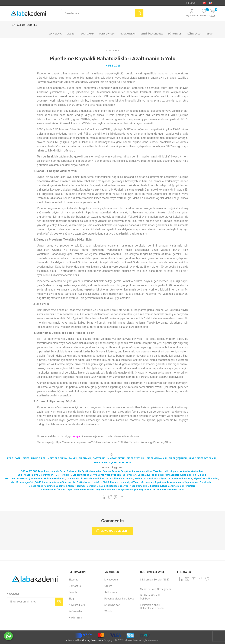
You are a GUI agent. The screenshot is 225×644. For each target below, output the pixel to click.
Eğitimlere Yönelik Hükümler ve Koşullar (152, 607)
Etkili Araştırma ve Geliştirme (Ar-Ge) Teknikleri (45, 475)
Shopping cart (112, 605)
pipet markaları (157, 458)
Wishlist (109, 611)
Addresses (111, 592)
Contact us (75, 586)
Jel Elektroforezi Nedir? (86, 482)
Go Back (114, 51)
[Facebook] (201, 579)
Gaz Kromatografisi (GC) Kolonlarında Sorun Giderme (41, 482)
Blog (71, 599)
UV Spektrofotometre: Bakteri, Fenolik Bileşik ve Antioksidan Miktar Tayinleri (121, 471)
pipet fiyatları (136, 458)
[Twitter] (207, 579)
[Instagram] (187, 579)
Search (73, 592)
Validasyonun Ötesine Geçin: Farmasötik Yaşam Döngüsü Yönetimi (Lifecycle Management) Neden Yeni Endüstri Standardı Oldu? (113, 490)
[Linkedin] (181, 579)
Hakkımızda (75, 618)
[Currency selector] (192, 3)
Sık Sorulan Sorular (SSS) (155, 580)
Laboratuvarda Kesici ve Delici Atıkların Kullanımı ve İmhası (100, 479)
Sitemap (73, 580)
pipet (26, 458)
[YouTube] (194, 579)
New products (77, 605)
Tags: (112, 455)
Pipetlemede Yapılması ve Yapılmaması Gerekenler (184, 482)
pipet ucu (125, 463)
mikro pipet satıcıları (202, 458)
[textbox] (98, 13)
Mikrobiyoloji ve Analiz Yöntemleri (184, 471)
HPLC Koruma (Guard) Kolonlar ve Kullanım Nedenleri (35, 479)
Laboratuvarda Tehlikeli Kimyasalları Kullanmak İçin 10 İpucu (172, 475)
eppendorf (14, 458)
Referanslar (75, 611)
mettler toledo (57, 458)
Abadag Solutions (91, 640)
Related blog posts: (112, 467)
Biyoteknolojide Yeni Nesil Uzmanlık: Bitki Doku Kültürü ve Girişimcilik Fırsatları (151, 486)
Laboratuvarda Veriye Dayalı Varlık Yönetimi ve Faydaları (105, 475)
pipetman (85, 458)
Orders (108, 586)
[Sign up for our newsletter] (31, 602)
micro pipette (116, 458)
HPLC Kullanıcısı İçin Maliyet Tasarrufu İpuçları (127, 482)
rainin (73, 458)
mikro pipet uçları (106, 463)
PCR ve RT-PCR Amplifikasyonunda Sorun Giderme (49, 471)
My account (192, 16)
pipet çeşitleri (178, 458)
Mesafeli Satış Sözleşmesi (155, 589)
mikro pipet (38, 458)
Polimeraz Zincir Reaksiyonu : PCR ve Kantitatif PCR (163, 479)
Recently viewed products (119, 599)
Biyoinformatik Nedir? (206, 479)
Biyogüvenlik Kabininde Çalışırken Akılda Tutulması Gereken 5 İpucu (67, 486)
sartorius (99, 458)
